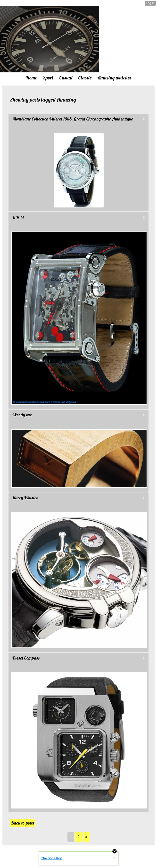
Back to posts (22, 823)
